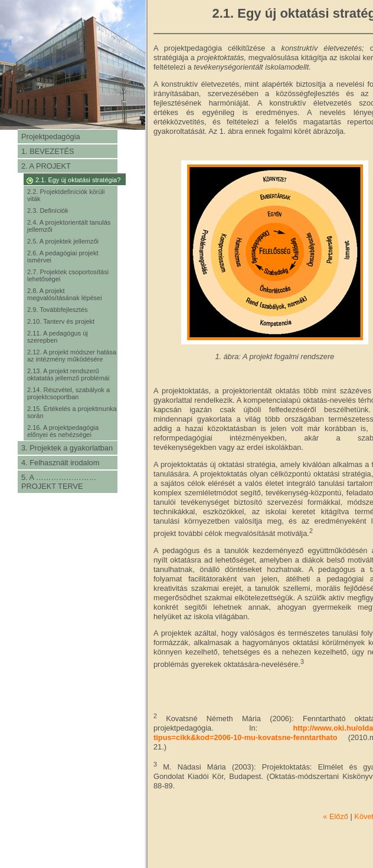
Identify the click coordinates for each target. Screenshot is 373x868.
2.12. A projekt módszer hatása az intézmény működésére (72, 356)
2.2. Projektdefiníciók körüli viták (66, 195)
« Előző (336, 816)
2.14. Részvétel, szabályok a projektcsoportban (68, 393)
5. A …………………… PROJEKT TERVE (59, 482)
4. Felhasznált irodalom (60, 463)
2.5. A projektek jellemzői (63, 241)
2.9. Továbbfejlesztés (58, 310)
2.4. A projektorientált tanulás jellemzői (69, 226)
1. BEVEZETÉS (48, 151)
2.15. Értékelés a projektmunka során (72, 412)
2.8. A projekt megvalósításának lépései (65, 294)
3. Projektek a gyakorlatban (67, 448)
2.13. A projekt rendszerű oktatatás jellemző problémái (68, 374)
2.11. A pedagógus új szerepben (58, 337)
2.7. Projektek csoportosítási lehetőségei (68, 275)
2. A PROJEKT (46, 166)
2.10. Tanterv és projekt (61, 321)
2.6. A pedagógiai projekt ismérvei (63, 257)
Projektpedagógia (51, 137)
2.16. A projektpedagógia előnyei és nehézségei (63, 431)
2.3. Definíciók (48, 211)
